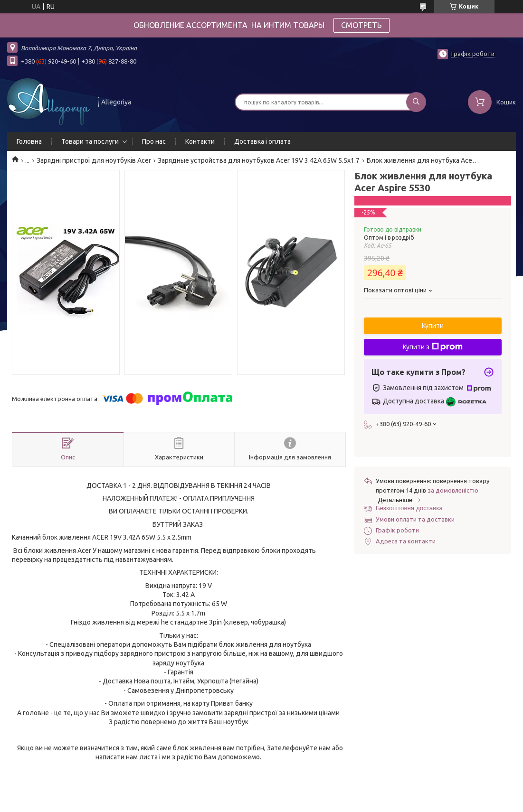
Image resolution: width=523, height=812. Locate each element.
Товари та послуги (90, 141)
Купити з (433, 347)
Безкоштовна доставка (409, 508)
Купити (433, 326)
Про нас (154, 141)
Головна (29, 141)
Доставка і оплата (262, 141)
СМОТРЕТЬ (361, 25)
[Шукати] (416, 102)
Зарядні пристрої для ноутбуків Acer (94, 160)
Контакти (200, 141)
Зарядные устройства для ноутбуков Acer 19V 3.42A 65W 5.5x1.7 (259, 160)
